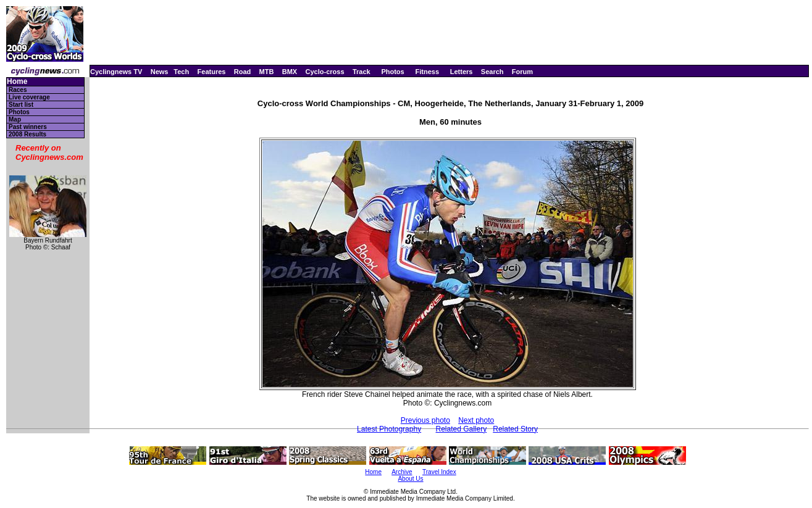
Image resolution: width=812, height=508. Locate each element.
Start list (21, 105)
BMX (290, 72)
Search (492, 72)
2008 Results (27, 134)
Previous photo (425, 420)
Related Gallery (461, 429)
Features (212, 72)
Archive (402, 472)
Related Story (515, 429)
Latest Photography (389, 429)
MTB (267, 72)
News (160, 72)
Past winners (28, 127)
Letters (462, 72)
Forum (522, 72)
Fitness (427, 72)
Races (18, 90)
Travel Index (439, 472)
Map (15, 119)
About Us (410, 479)
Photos (392, 72)
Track (362, 72)
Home (17, 82)
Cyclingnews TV (116, 72)
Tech (181, 72)
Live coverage (29, 97)
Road (243, 72)
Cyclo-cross (325, 72)
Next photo (476, 420)
